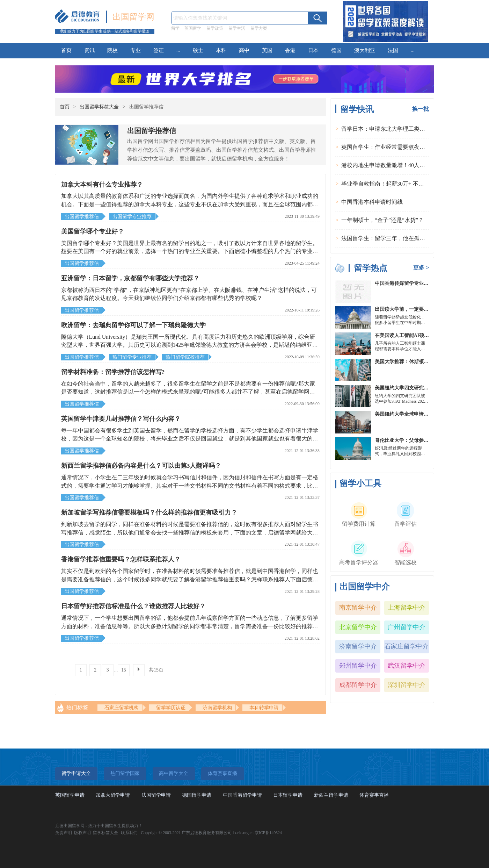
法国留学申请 (156, 795)
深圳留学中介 (407, 685)
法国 (393, 50)
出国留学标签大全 (99, 107)
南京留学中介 (358, 608)
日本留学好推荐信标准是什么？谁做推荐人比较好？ (133, 606)
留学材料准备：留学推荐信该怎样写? (113, 372)
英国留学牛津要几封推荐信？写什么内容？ (121, 419)
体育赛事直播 (374, 795)
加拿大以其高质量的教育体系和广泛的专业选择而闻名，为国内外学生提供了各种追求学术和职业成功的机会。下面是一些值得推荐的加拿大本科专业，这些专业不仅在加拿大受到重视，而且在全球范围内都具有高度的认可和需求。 (190, 204)
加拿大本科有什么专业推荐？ (102, 185)
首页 (66, 50)
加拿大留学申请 (113, 795)
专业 (136, 50)
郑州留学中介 (358, 666)
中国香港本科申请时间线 (372, 202)
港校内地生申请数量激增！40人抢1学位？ (393, 165)
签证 (159, 50)
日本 (313, 50)
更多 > (421, 268)
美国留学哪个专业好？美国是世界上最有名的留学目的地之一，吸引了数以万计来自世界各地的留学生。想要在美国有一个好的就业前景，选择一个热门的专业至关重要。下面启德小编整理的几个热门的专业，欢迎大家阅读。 (190, 251)
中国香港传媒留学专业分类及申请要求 (416, 283)
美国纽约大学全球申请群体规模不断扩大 (419, 414)
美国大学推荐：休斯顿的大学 (407, 362)
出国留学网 (133, 17)
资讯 (89, 50)
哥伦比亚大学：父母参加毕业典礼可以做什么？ (426, 440)
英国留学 (193, 28)
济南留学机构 (217, 708)
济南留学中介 (358, 646)
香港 (290, 50)
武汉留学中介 (407, 666)
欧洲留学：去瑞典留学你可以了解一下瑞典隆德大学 (133, 325)
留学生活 (237, 28)
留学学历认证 (171, 708)
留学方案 (259, 28)
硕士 (198, 50)
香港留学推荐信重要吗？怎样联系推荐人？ (121, 559)
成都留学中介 (358, 685)
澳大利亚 (365, 50)
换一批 (421, 109)
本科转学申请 (264, 708)
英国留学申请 (70, 795)
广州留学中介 (407, 627)
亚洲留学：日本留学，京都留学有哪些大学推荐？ (130, 278)
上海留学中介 (407, 608)
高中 (244, 50)
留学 (175, 28)
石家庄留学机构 (122, 708)
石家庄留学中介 (407, 646)
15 (124, 670)
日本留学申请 (288, 795)
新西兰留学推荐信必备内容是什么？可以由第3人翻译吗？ (141, 466)
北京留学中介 (358, 627)
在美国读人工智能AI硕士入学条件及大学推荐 (424, 335)
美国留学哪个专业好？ (93, 231)
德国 (336, 50)
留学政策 (215, 28)
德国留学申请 (197, 795)
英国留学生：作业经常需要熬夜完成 (386, 147)
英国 (267, 50)
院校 (112, 50)
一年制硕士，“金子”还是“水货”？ (382, 220)
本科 (221, 50)
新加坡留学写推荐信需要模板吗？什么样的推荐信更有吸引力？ (149, 512)
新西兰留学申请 (331, 795)
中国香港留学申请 (242, 795)
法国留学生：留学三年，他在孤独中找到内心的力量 (406, 238)
